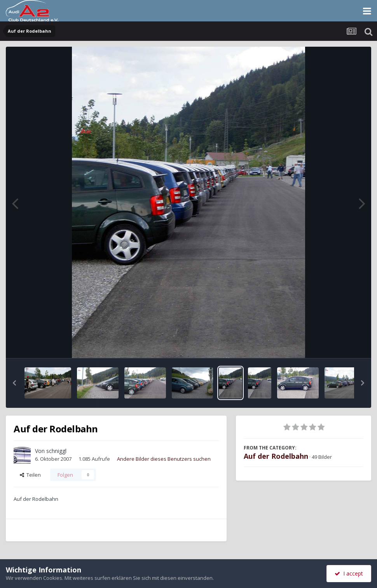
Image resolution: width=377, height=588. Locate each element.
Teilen (30, 475)
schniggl (56, 451)
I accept (349, 573)
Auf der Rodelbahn (276, 456)
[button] (14, 383)
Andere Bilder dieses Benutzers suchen (164, 459)
